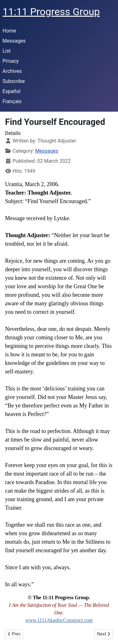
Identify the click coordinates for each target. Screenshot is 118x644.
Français (12, 101)
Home (9, 31)
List (7, 51)
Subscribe (14, 81)
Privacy (11, 61)
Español (11, 91)
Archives (12, 71)
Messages (14, 41)
